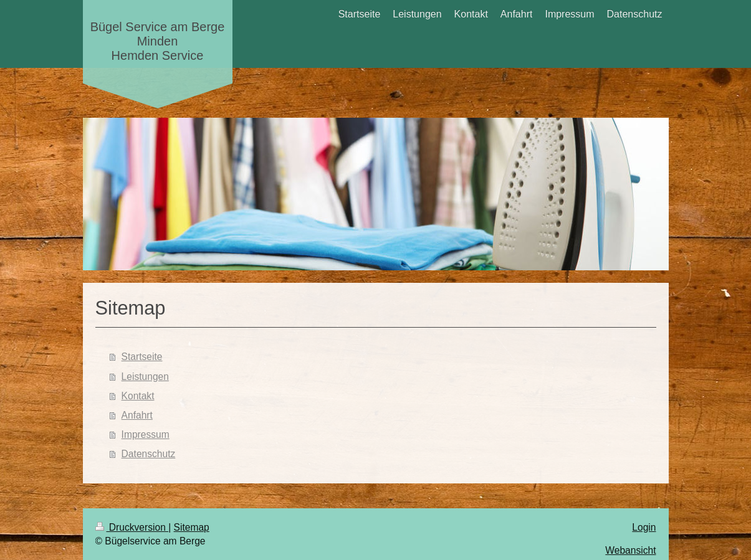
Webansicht (630, 550)
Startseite (142, 357)
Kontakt (138, 396)
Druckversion (132, 527)
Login (644, 527)
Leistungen (145, 377)
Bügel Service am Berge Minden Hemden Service (158, 41)
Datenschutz (149, 454)
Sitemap (192, 527)
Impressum (146, 434)
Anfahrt (137, 415)
